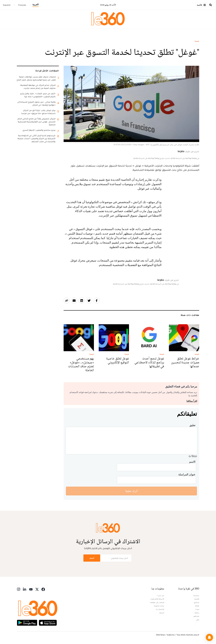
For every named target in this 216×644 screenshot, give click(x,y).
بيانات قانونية (159, 606)
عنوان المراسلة (187, 474)
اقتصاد (197, 599)
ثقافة (197, 606)
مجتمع (197, 602)
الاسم (192, 462)
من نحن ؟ (160, 595)
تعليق (192, 425)
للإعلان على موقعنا (157, 602)
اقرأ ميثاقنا (192, 401)
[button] (209, 637)
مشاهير (196, 616)
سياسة (196, 595)
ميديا (197, 41)
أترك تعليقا (131, 491)
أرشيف (162, 613)
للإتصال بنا (160, 609)
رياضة (197, 613)
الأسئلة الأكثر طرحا (157, 599)
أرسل (92, 558)
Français (22, 5)
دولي (198, 620)
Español (7, 5)
